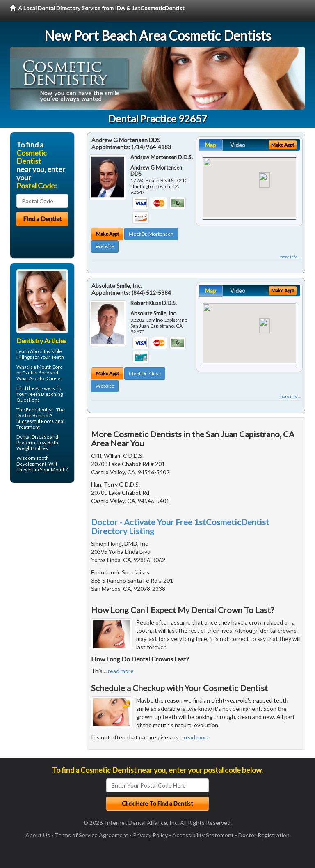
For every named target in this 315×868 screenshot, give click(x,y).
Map (211, 145)
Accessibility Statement (203, 835)
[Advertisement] (52, 553)
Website (105, 246)
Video (238, 145)
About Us (38, 835)
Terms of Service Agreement (91, 835)
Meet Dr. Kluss (145, 373)
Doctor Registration (264, 835)
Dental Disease (33, 437)
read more (121, 671)
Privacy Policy (150, 835)
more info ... (290, 257)
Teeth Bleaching (45, 394)
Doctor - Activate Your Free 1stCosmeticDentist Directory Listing (180, 526)
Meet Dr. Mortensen (151, 234)
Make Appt (107, 234)
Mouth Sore (50, 367)
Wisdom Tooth (33, 458)
